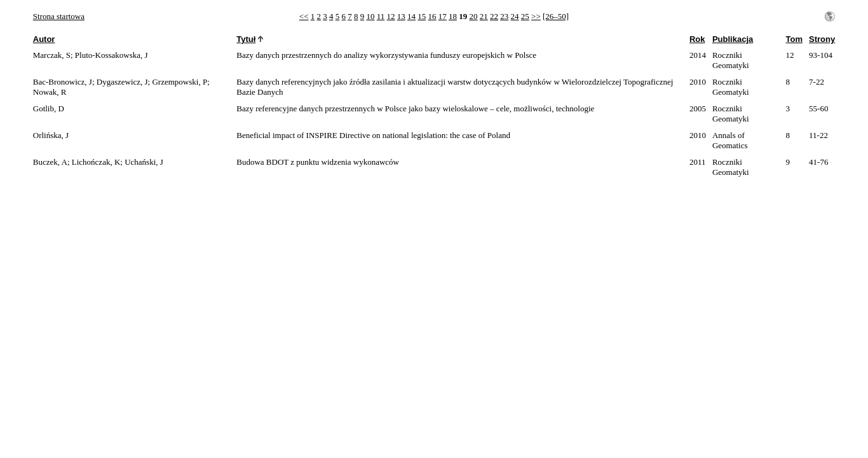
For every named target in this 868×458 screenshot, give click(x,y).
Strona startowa (59, 16)
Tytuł (246, 39)
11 (381, 16)
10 (371, 16)
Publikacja (733, 39)
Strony (822, 39)
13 (401, 16)
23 (504, 16)
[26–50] (556, 16)
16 (432, 16)
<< (304, 16)
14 (411, 16)
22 (494, 16)
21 (484, 16)
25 (525, 16)
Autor (44, 39)
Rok (697, 39)
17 (443, 16)
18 (453, 16)
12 (391, 16)
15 (422, 16)
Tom (794, 39)
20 (474, 16)
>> (536, 16)
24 (515, 16)
